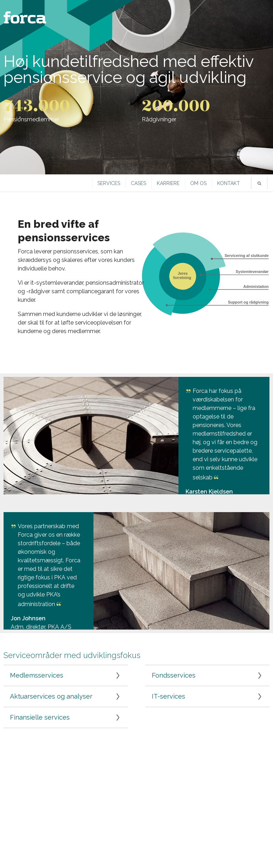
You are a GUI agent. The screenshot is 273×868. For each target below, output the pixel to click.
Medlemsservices (37, 675)
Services (109, 183)
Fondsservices (174, 675)
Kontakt (229, 183)
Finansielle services (40, 717)
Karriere (168, 183)
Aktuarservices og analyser (51, 696)
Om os (198, 183)
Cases (138, 183)
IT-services (168, 696)
